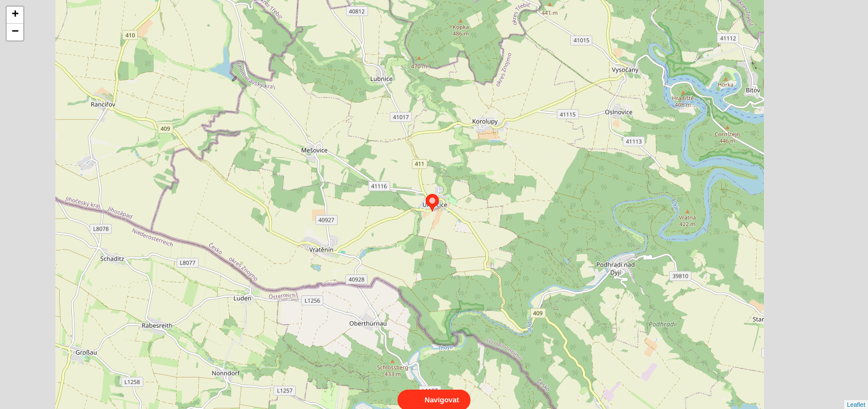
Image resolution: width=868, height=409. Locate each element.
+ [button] (15, 15)
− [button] (15, 32)
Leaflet (856, 395)
